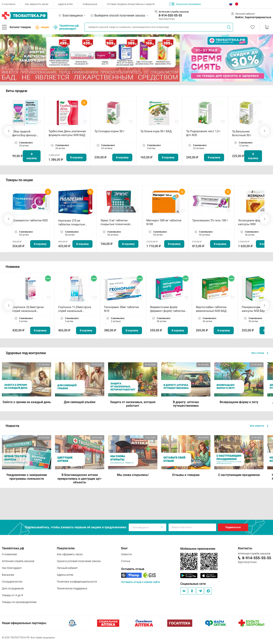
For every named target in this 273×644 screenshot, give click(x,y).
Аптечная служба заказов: (174, 12)
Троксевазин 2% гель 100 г (210, 220)
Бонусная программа (185, 4)
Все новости (259, 426)
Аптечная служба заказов (18, 561)
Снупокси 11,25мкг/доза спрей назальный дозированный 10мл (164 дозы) (75, 309)
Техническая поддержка (72, 588)
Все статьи (260, 353)
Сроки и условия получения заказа (79, 561)
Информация (90, 4)
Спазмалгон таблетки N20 (30, 220)
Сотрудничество (12, 582)
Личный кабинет (67, 568)
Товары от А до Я (12, 595)
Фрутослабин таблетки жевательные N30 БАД (211, 309)
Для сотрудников (13, 588)
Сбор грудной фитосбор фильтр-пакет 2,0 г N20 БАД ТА (25, 133)
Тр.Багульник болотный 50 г (242, 133)
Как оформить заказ (37, 4)
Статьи (126, 561)
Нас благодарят (12, 568)
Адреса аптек (66, 4)
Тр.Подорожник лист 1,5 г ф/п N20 (203, 133)
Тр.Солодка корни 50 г (109, 131)
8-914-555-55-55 (170, 15)
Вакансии (8, 575)
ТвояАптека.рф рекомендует (66, 27)
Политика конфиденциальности (77, 582)
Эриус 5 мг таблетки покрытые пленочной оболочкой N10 (115, 222)
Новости (126, 554)
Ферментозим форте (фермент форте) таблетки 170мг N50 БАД (167, 309)
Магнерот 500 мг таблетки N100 (164, 222)
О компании (9, 4)
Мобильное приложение (198, 549)
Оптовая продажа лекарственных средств (131, 4)
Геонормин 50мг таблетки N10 (122, 309)
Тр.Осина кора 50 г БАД (156, 131)
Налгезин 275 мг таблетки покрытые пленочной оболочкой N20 (73, 223)
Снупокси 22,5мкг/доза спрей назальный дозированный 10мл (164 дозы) (29, 309)
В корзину (32, 156)
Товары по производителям (19, 602)
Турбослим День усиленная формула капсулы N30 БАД (67, 133)
